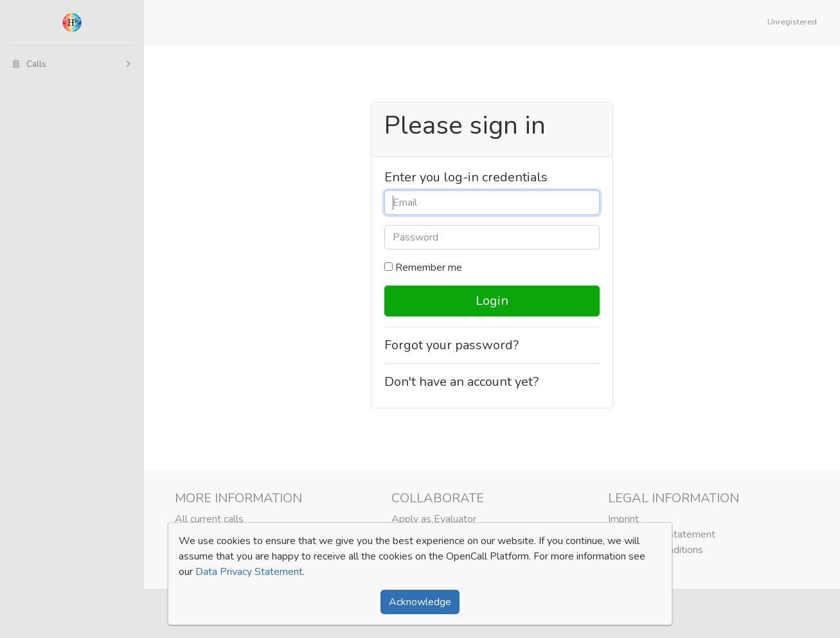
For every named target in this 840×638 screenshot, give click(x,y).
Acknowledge (420, 602)
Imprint (623, 519)
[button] (795, 23)
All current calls (209, 519)
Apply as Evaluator (434, 519)
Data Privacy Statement (249, 572)
